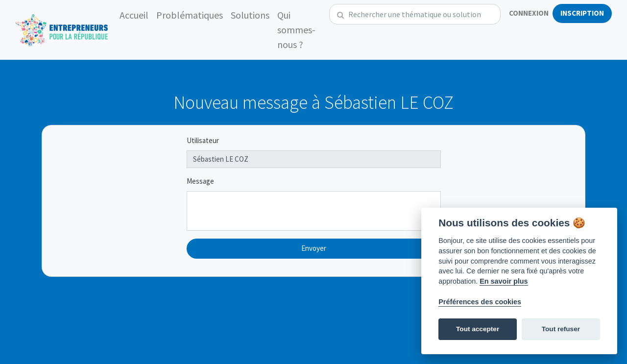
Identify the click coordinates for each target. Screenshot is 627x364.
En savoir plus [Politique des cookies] (504, 281)
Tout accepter (478, 329)
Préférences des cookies (480, 302)
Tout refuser (561, 329)
